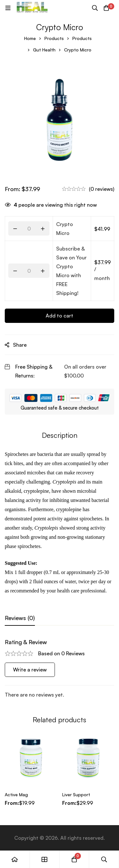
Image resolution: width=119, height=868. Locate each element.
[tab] (20, 618)
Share (20, 345)
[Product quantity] (29, 228)
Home (30, 38)
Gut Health (44, 50)
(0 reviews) (102, 189)
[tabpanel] (60, 669)
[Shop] (45, 859)
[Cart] (106, 8)
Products (54, 38)
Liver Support (76, 795)
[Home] (15, 859)
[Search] (95, 8)
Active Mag (16, 795)
